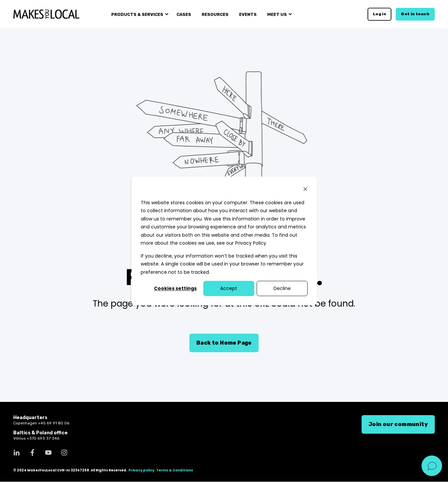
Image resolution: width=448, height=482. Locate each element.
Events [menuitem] (248, 14)
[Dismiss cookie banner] (305, 190)
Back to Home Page (224, 343)
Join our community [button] (398, 424)
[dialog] (224, 241)
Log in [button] (379, 14)
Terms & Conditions (175, 470)
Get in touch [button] (415, 14)
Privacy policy (141, 470)
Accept (229, 288)
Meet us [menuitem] (277, 14)
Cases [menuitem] (184, 14)
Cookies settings (175, 288)
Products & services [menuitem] (137, 14)
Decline (282, 288)
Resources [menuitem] (215, 14)
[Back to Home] (46, 14)
